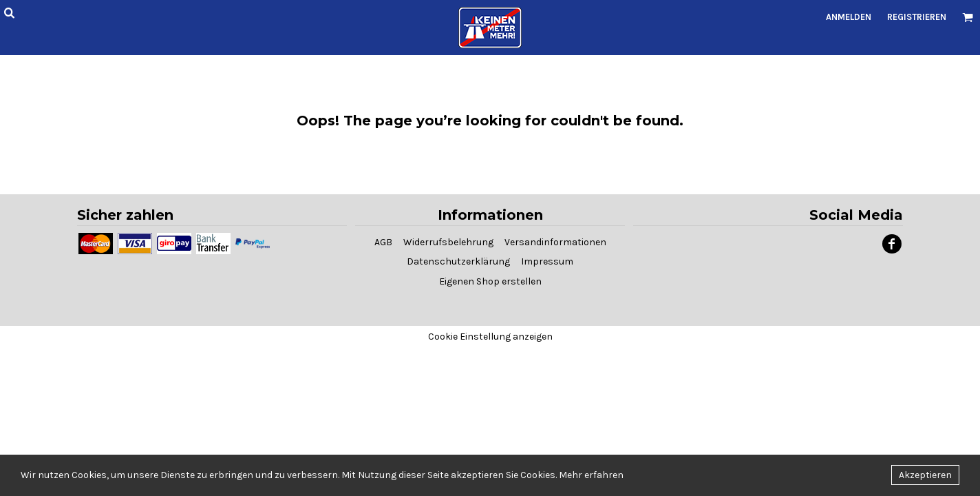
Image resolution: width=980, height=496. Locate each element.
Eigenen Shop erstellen (490, 281)
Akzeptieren (925, 475)
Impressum (547, 261)
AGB (383, 242)
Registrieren (917, 17)
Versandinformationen (555, 242)
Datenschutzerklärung (458, 261)
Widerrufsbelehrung (448, 242)
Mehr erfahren (591, 475)
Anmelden (849, 17)
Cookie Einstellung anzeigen (490, 337)
